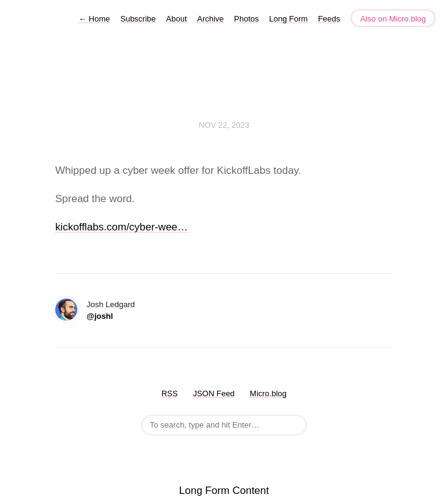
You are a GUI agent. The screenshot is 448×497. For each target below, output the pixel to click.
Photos (246, 19)
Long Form (289, 19)
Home (94, 19)
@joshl (100, 316)
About (177, 19)
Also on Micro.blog (393, 19)
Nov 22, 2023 (224, 125)
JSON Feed (214, 393)
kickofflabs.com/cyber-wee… (122, 227)
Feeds (329, 19)
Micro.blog (268, 393)
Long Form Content (224, 491)
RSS (170, 393)
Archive (210, 19)
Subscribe (138, 19)
